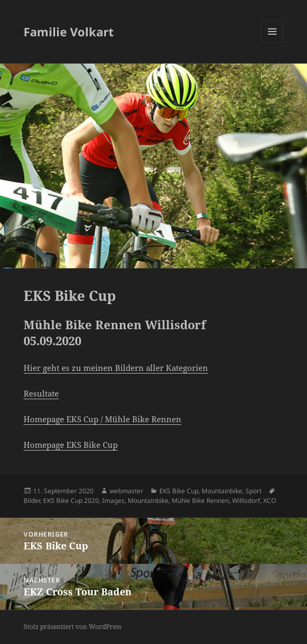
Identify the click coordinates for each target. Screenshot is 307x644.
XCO (270, 501)
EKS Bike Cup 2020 (71, 501)
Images (113, 501)
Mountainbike (222, 491)
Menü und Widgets (273, 42)
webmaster (126, 491)
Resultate (41, 393)
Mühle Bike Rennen (200, 501)
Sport (254, 491)
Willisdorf (246, 501)
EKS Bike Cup (179, 491)
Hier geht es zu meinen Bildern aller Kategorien (116, 368)
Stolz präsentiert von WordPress (72, 627)
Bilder (32, 501)
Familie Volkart (69, 32)
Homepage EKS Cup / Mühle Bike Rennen (102, 419)
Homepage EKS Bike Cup (71, 445)
